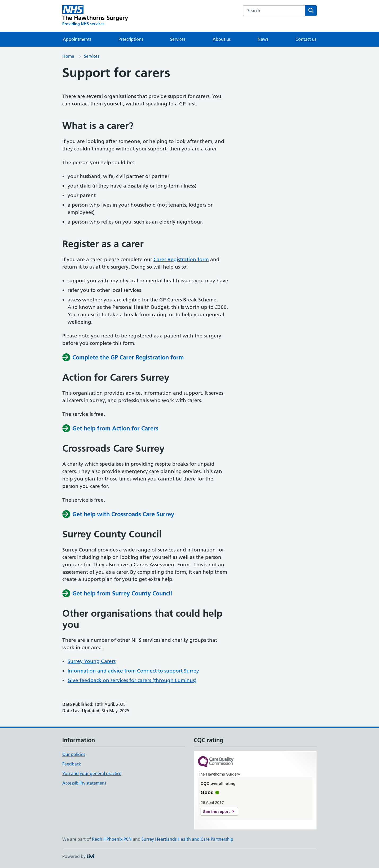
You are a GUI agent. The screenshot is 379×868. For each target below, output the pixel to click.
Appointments (77, 39)
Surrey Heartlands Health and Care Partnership (187, 839)
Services (178, 39)
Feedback (72, 764)
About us (222, 39)
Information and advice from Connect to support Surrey (133, 671)
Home (68, 56)
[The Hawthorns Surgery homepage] (95, 16)
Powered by (78, 856)
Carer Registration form (181, 259)
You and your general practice (92, 773)
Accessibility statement (84, 783)
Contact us (306, 39)
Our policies (74, 754)
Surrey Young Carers (92, 661)
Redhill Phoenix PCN (112, 839)
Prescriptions (131, 39)
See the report (216, 811)
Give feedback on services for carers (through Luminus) (132, 680)
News (263, 39)
